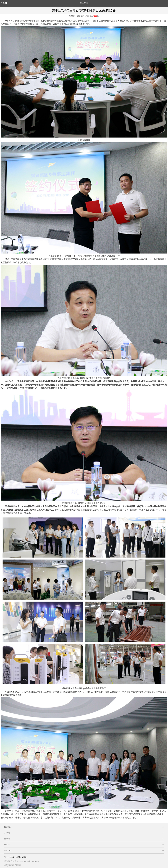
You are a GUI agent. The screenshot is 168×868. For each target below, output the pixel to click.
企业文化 (7, 845)
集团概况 (7, 827)
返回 (4, 3)
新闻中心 (7, 839)
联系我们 (7, 851)
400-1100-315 (18, 857)
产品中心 (7, 833)
